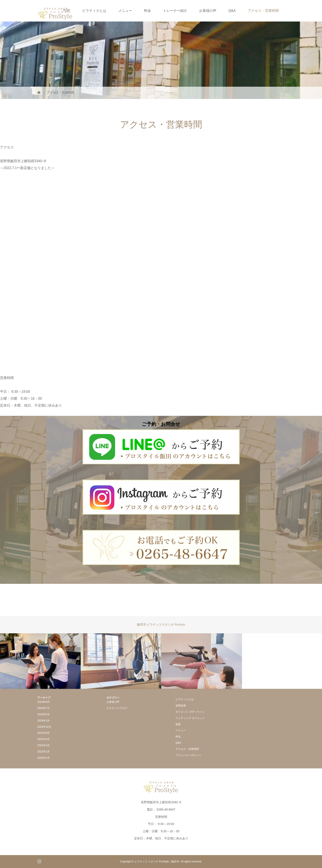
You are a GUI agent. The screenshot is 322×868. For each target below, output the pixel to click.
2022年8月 (44, 733)
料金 (148, 11)
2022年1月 (44, 758)
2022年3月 (44, 745)
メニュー (125, 11)
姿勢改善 (181, 706)
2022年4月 (44, 739)
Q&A (232, 11)
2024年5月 (44, 714)
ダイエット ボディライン (190, 712)
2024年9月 (44, 702)
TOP (67, 11)
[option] (40, 661)
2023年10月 (44, 727)
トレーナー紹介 (175, 11)
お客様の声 (208, 11)
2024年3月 (44, 721)
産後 (178, 724)
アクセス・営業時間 (263, 11)
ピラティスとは (94, 11)
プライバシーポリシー (188, 755)
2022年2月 (44, 752)
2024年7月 (44, 708)
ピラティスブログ (117, 708)
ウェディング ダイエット (190, 718)
